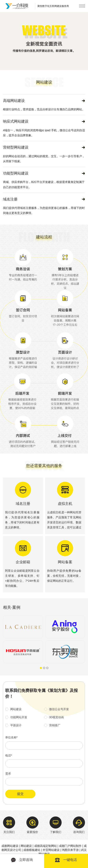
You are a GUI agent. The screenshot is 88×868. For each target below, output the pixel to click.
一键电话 (66, 860)
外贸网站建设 (51, 850)
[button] (41, 668)
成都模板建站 (32, 850)
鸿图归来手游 (70, 850)
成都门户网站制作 (70, 846)
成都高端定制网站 (46, 846)
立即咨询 (22, 860)
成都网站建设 (10, 846)
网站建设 (26, 846)
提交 (20, 794)
